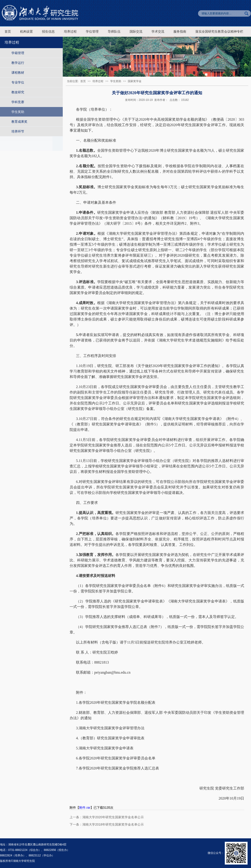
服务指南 (180, 32)
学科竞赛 (18, 102)
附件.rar (85, 808)
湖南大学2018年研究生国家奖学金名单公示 (113, 824)
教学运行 (18, 63)
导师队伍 (114, 32)
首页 (8, 32)
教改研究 (18, 92)
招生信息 (48, 32)
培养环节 (18, 131)
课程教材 (18, 73)
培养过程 (70, 32)
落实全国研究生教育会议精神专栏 (219, 32)
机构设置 (26, 32)
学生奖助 (18, 112)
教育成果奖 (19, 122)
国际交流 (136, 32)
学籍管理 (18, 53)
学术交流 (158, 32)
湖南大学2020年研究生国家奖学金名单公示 (113, 817)
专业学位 (18, 82)
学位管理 (92, 32)
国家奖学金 (135, 81)
